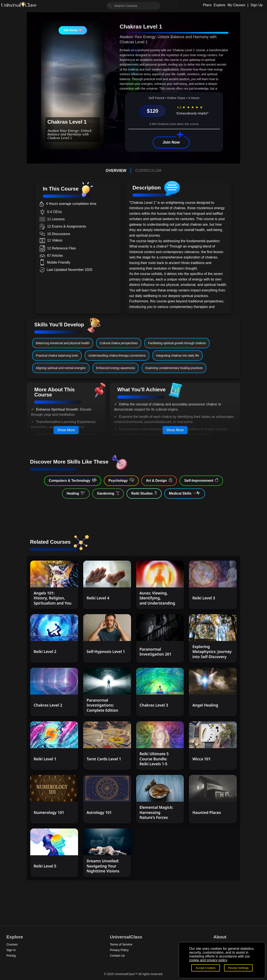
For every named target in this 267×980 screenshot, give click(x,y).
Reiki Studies (144, 493)
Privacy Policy (119, 950)
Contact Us (117, 956)
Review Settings (238, 968)
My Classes (236, 5)
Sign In (11, 950)
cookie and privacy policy (208, 960)
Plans (207, 5)
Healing (76, 493)
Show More (66, 430)
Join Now (171, 142)
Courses (12, 944)
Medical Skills (185, 493)
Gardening (108, 493)
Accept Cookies (206, 968)
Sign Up (257, 5)
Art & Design (159, 480)
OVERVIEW (116, 171)
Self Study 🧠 (73, 30)
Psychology (121, 480)
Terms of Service (121, 944)
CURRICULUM (148, 171)
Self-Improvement (201, 480)
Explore (219, 5)
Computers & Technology (72, 480)
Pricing (11, 956)
